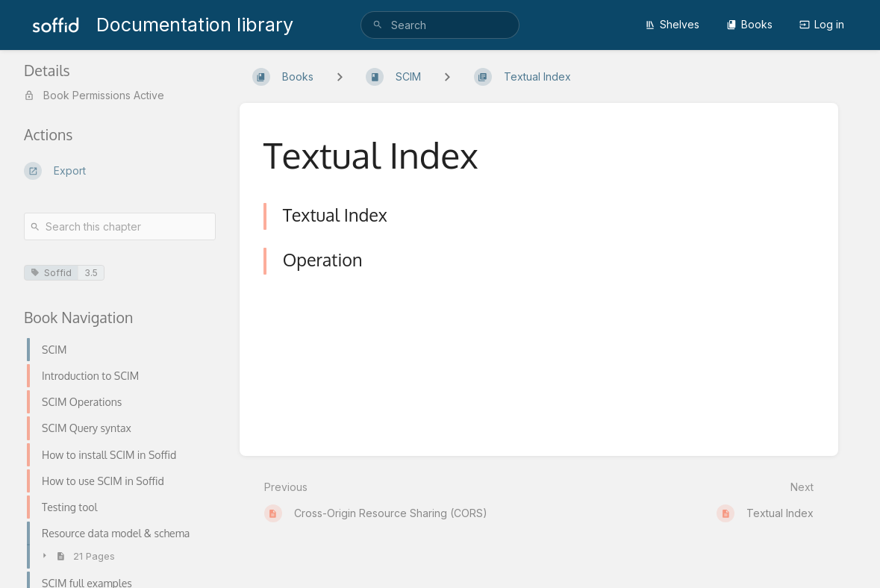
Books (749, 24)
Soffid (51, 273)
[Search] (378, 25)
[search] (440, 25)
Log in (822, 24)
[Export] (120, 171)
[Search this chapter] (120, 226)
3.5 (91, 273)
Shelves (672, 24)
